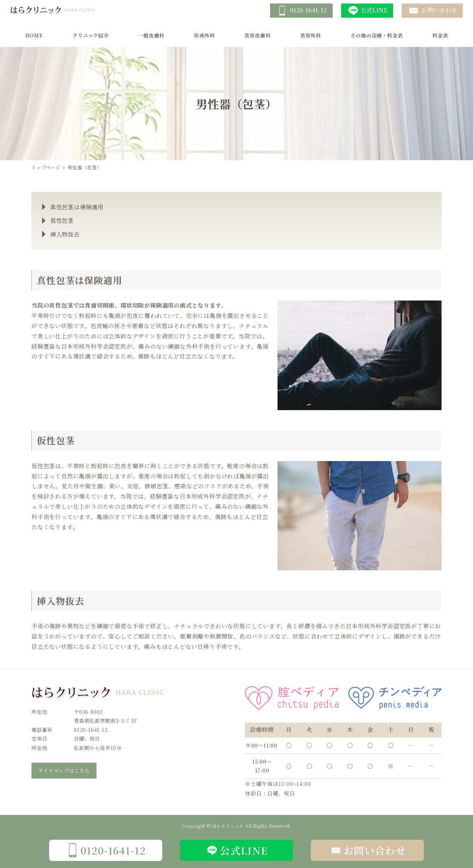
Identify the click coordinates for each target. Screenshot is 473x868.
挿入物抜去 (65, 234)
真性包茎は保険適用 (77, 207)
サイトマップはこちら (64, 770)
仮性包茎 (62, 220)
